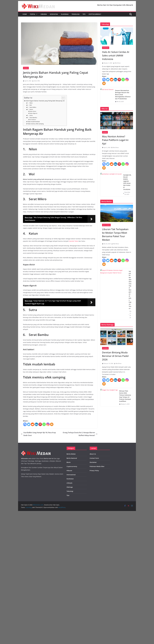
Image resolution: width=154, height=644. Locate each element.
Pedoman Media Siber (97, 466)
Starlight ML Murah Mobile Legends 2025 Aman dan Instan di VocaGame (127, 182)
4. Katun (30, 109)
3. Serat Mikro (32, 107)
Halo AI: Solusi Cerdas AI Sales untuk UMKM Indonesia (116, 55)
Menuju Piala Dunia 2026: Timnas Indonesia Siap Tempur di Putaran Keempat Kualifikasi (125, 396)
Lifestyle (69, 483)
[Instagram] (48, 424)
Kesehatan (54, 14)
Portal (33, 14)
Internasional (71, 475)
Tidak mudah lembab (33, 122)
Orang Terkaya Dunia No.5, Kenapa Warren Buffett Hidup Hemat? (80, 434)
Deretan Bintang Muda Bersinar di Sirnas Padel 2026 (115, 356)
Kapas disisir (33, 111)
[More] (52, 424)
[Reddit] (33, 424)
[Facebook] (25, 424)
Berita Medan (106, 225)
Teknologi (76, 14)
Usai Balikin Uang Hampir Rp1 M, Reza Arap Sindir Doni (38, 434)
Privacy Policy (94, 471)
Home (25, 14)
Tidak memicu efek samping (35, 124)
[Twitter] (29, 424)
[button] (36, 14)
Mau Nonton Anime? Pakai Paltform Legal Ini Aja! (115, 140)
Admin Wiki (37, 81)
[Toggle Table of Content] (62, 98)
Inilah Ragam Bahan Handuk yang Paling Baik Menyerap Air (45, 101)
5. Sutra (30, 115)
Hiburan (44, 14)
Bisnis (69, 462)
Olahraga (65, 14)
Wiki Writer (118, 63)
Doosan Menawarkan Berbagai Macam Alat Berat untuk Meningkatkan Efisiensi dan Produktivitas (123, 95)
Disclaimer (93, 462)
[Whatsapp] (44, 424)
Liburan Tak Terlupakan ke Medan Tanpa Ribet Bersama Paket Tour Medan (115, 234)
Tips (84, 14)
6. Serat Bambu (32, 118)
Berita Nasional (72, 458)
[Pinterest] (40, 424)
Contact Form (94, 458)
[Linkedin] (36, 424)
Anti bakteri (33, 120)
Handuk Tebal (74, 241)
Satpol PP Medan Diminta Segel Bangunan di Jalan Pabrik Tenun (130, 290)
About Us (93, 454)
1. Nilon (30, 103)
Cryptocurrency (95, 14)
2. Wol (30, 105)
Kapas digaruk (33, 113)
